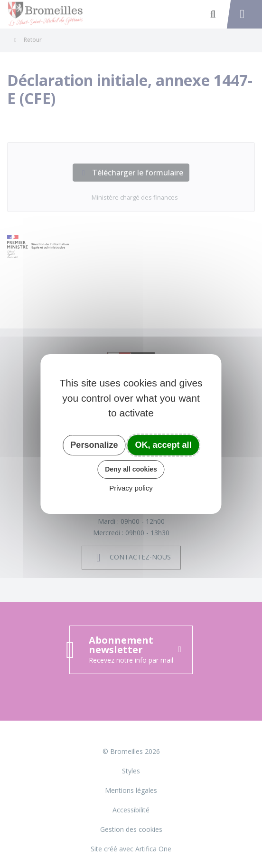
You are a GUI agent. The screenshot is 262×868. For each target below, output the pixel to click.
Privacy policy (131, 488)
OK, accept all (164, 445)
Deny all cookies (131, 469)
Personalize (94, 445)
